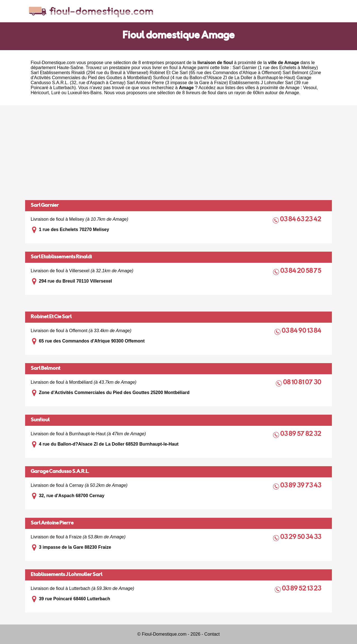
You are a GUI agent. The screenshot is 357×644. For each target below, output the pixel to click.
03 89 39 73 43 (301, 486)
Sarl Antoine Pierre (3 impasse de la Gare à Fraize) (178, 83)
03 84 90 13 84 (302, 331)
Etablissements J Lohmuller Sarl (67, 575)
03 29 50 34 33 (301, 537)
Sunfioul (40, 420)
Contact (212, 634)
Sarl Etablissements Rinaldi (61, 257)
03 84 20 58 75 (301, 271)
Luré (56, 93)
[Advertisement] (178, 153)
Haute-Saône (70, 68)
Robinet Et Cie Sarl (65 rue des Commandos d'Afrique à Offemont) (216, 73)
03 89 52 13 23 (302, 589)
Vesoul (310, 88)
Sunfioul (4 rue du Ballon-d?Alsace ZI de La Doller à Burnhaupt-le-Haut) (224, 78)
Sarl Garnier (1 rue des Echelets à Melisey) (275, 68)
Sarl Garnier (45, 206)
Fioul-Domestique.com (53, 63)
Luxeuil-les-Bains (85, 93)
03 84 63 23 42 (301, 220)
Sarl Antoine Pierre (52, 523)
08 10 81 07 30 (303, 383)
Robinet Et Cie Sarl (51, 317)
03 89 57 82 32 (301, 434)
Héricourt (40, 93)
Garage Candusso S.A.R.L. (60, 472)
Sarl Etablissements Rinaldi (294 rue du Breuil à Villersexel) (90, 73)
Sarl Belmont (45, 369)
